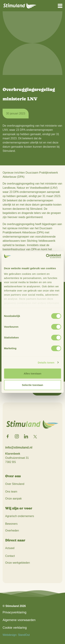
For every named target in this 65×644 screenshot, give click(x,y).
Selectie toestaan (32, 385)
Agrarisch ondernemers (20, 516)
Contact (10, 556)
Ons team (11, 492)
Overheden (12, 531)
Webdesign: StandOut (16, 635)
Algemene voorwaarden (19, 620)
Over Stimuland (15, 484)
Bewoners (11, 524)
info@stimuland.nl (19, 447)
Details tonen (46, 363)
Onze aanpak (13, 499)
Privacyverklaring (14, 612)
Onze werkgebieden (18, 563)
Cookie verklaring (15, 628)
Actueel (10, 548)
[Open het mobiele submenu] (60, 6)
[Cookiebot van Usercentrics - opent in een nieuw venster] (46, 256)
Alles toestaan (33, 373)
